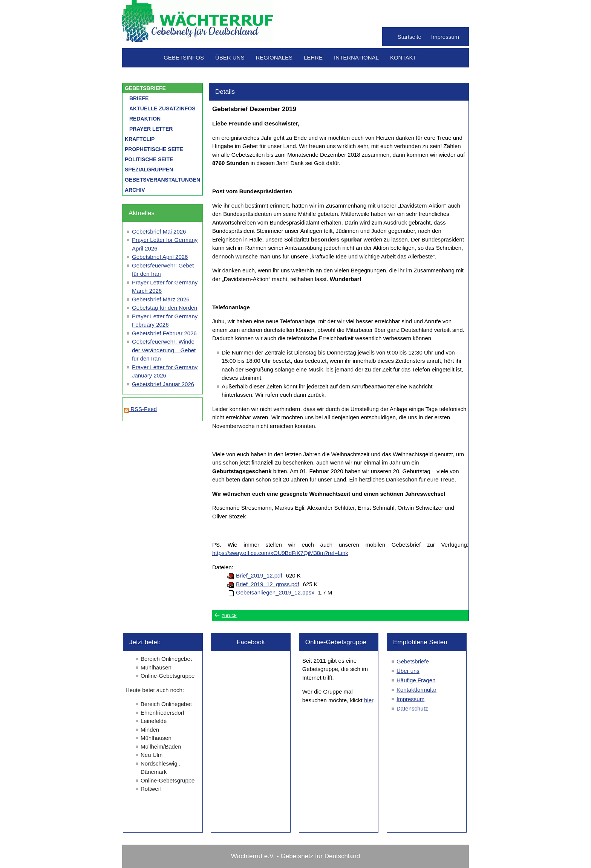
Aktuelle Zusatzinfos (162, 108)
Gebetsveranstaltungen (162, 180)
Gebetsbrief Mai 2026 (159, 232)
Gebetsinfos (184, 57)
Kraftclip (140, 139)
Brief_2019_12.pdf (259, 575)
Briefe (139, 98)
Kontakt (403, 57)
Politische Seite (149, 159)
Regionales (274, 57)
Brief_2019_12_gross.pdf (268, 584)
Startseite (409, 37)
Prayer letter (151, 129)
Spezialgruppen (149, 170)
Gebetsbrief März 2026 (161, 299)
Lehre (313, 57)
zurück (229, 615)
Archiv (135, 190)
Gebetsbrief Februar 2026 (164, 333)
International (356, 57)
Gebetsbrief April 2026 (160, 257)
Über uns (230, 57)
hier (369, 700)
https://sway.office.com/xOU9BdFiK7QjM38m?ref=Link (280, 553)
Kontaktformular (416, 690)
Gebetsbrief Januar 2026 (163, 384)
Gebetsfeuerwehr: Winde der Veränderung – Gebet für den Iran (164, 350)
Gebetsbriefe (145, 88)
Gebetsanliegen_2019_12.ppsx (275, 592)
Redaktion (145, 119)
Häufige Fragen (416, 680)
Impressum (445, 37)
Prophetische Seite (154, 149)
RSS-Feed (140, 409)
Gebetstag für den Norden (165, 308)
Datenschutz (412, 708)
